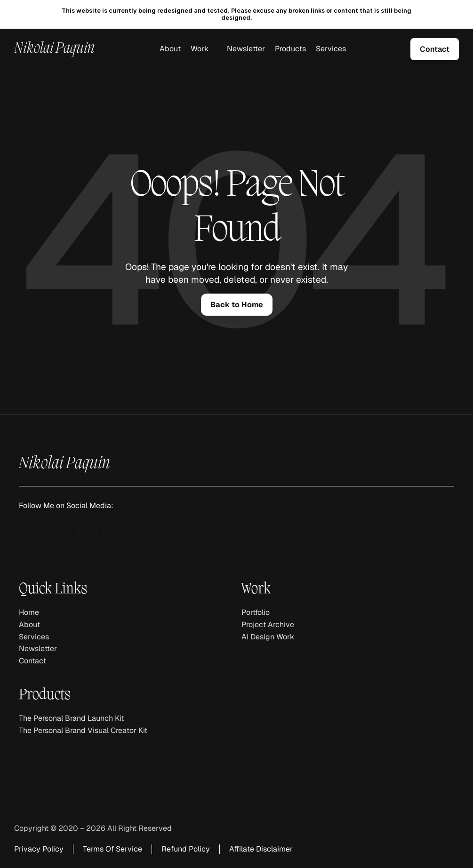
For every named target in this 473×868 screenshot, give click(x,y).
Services (331, 49)
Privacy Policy (39, 849)
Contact (32, 661)
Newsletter (246, 49)
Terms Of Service (112, 849)
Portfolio (256, 612)
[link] (435, 49)
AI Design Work (268, 637)
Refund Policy (186, 849)
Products (290, 49)
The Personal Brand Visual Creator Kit (83, 730)
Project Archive (268, 625)
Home (29, 612)
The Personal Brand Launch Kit (71, 718)
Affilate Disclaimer (261, 849)
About (170, 49)
